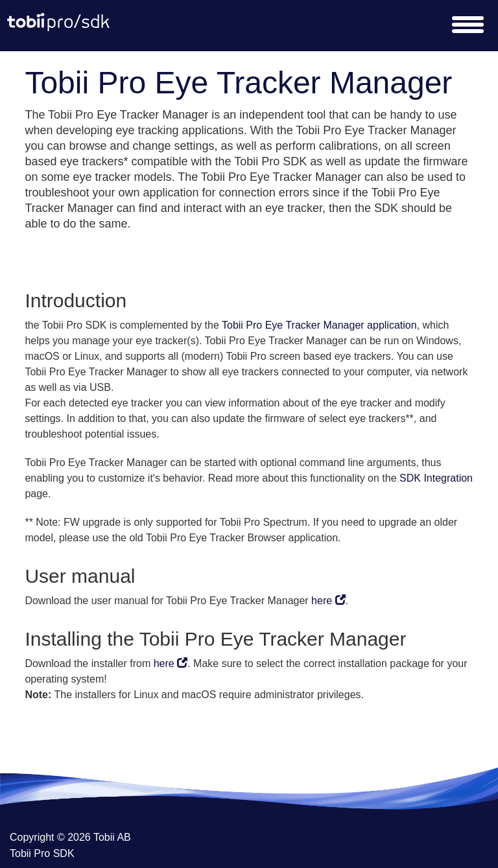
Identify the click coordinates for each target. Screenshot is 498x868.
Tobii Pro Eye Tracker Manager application (319, 325)
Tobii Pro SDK (42, 853)
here (328, 601)
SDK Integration (436, 478)
